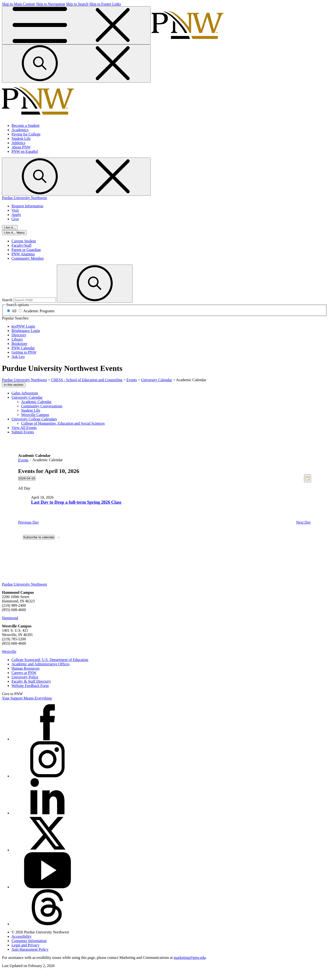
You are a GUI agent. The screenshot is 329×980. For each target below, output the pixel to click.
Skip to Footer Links (105, 4)
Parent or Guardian (26, 250)
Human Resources (26, 668)
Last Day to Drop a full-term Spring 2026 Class (76, 502)
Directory (19, 335)
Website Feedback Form (30, 686)
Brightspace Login (26, 331)
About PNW (21, 147)
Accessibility (22, 936)
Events (23, 460)
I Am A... (10, 228)
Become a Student (25, 126)
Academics (20, 130)
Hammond (10, 618)
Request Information (27, 206)
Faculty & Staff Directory (31, 681)
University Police (25, 677)
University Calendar (27, 397)
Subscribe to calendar (39, 537)
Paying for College (26, 134)
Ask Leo (18, 357)
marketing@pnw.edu (190, 958)
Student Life (21, 138)
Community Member (28, 258)
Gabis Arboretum (25, 393)
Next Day (304, 522)
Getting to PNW (24, 352)
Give (15, 219)
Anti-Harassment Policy (30, 949)
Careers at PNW (24, 673)
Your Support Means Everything (27, 698)
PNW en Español (25, 151)
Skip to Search (77, 4)
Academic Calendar (36, 402)
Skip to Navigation (50, 4)
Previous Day (29, 522)
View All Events (24, 428)
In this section (14, 385)
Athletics (18, 143)
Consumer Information (29, 941)
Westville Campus (35, 415)
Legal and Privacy (25, 945)
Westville (9, 652)
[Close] (14, 233)
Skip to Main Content (18, 4)
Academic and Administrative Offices (41, 664)
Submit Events (23, 432)
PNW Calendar (23, 348)
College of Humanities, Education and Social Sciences (63, 423)
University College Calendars (34, 419)
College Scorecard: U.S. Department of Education (50, 660)
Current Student (24, 241)
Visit (15, 210)
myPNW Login (23, 326)
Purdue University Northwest (24, 198)
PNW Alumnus (23, 254)
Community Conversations (42, 406)
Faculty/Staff (21, 245)
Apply (16, 215)
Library (17, 339)
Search (7, 300)
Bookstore (19, 344)
